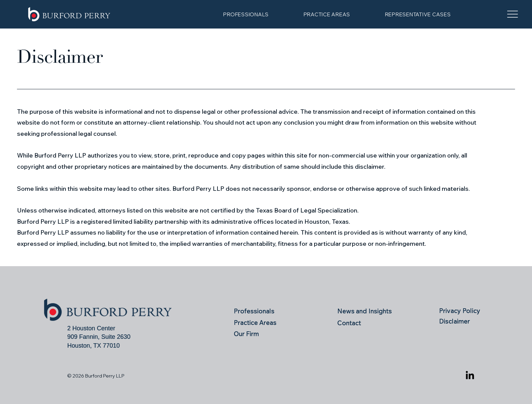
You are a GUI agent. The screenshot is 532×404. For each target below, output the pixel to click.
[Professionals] (256, 311)
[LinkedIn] (470, 376)
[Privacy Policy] (462, 310)
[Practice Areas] (263, 323)
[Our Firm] (256, 334)
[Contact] (368, 323)
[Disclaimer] (462, 321)
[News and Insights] (368, 311)
